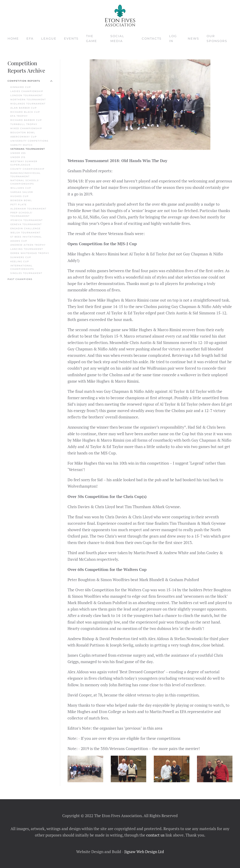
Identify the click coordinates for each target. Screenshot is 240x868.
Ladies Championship (27, 91)
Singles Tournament (26, 273)
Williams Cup (21, 188)
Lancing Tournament (27, 249)
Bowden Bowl (21, 200)
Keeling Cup (20, 261)
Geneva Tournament (26, 224)
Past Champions (20, 279)
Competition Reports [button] (30, 81)
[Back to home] (120, 16)
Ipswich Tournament (27, 220)
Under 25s (18, 153)
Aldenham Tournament (28, 209)
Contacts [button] (152, 39)
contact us (155, 835)
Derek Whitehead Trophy (30, 253)
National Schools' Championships (25, 182)
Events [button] (71, 39)
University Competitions (29, 141)
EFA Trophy (19, 116)
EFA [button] (30, 39)
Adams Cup (19, 241)
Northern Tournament (28, 100)
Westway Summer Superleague (24, 163)
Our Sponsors (217, 39)
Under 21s (18, 157)
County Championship (27, 169)
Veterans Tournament (28, 149)
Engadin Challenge (25, 228)
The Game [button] (92, 39)
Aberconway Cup (24, 137)
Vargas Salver (22, 192)
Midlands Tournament (28, 104)
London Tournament (27, 95)
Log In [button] (173, 39)
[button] (85, 769)
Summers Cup (21, 257)
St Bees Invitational (26, 237)
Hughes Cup (20, 196)
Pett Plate (18, 205)
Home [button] (13, 39)
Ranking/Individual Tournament (26, 175)
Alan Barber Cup (24, 108)
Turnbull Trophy (24, 124)
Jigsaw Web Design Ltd (144, 852)
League (49, 39)
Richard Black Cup (25, 112)
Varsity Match (22, 145)
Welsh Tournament (25, 233)
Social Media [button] (117, 39)
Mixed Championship (26, 128)
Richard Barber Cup (26, 120)
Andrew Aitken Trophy (28, 245)
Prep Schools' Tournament (22, 214)
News (193, 39)
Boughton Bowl (23, 133)
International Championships (22, 267)
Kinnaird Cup (21, 87)
